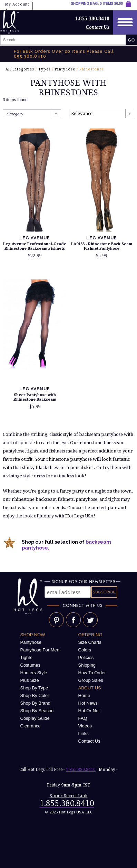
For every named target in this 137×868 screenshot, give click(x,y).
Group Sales (91, 680)
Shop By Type (34, 688)
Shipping (87, 665)
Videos (85, 726)
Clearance (31, 726)
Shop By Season (37, 711)
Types (45, 69)
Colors (85, 650)
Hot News (88, 703)
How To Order (92, 673)
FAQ (83, 718)
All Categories (20, 69)
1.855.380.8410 (81, 770)
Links (84, 733)
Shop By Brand (35, 703)
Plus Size (30, 680)
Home (84, 695)
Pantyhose (65, 69)
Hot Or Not (89, 711)
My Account (17, 7)
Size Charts (90, 642)
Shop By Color (35, 695)
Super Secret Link (69, 796)
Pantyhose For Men (40, 650)
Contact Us (97, 27)
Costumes (31, 665)
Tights (26, 657)
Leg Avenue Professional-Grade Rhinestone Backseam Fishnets (35, 246)
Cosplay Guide (35, 718)
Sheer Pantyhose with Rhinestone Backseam (35, 397)
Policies (86, 657)
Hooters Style (34, 673)
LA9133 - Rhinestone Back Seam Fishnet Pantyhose (102, 246)
